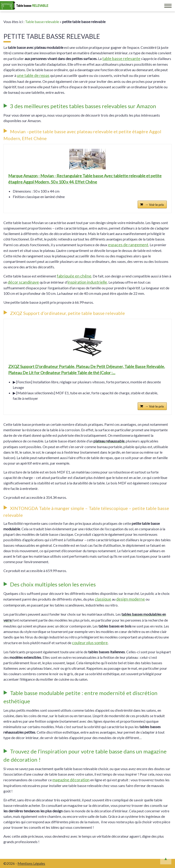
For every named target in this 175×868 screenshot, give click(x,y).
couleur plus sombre (90, 643)
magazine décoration (71, 780)
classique (103, 599)
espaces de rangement (128, 245)
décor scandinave (23, 282)
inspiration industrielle (87, 282)
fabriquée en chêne (74, 276)
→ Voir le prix (154, 205)
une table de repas (33, 75)
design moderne (131, 599)
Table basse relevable (42, 22)
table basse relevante (121, 59)
